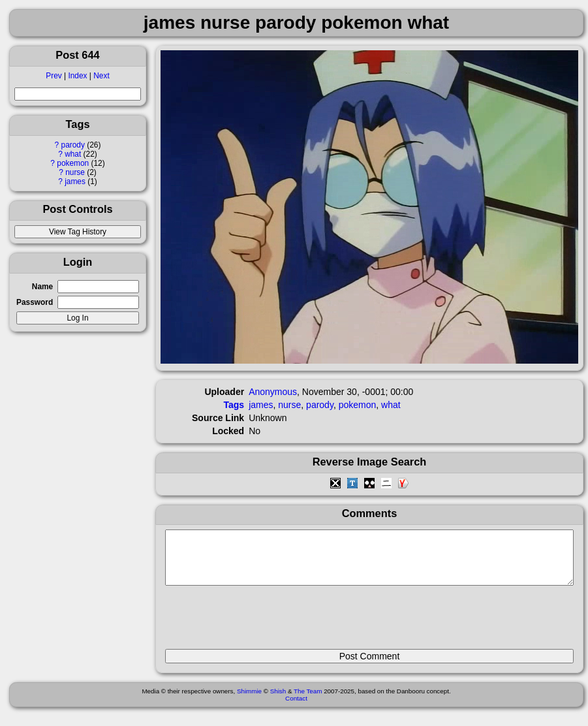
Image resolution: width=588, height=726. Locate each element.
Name (42, 287)
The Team (308, 701)
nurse (75, 172)
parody (73, 145)
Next (101, 76)
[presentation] (264, 623)
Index (77, 76)
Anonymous (273, 392)
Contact (296, 708)
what (73, 154)
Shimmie (249, 701)
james (75, 181)
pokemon (73, 163)
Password (35, 302)
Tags (234, 405)
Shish (278, 701)
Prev (54, 76)
